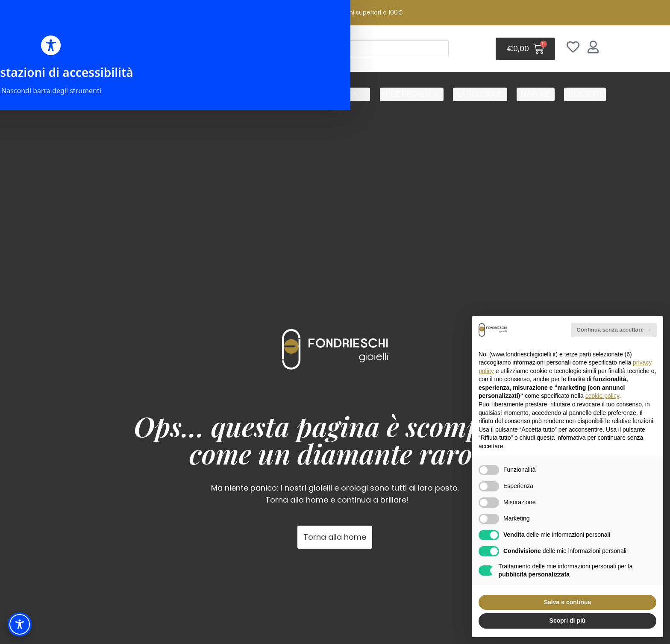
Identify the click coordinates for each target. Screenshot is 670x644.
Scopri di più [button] (568, 620)
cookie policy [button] (602, 396)
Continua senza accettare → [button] (614, 330)
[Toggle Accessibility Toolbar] (20, 624)
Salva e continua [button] (567, 602)
